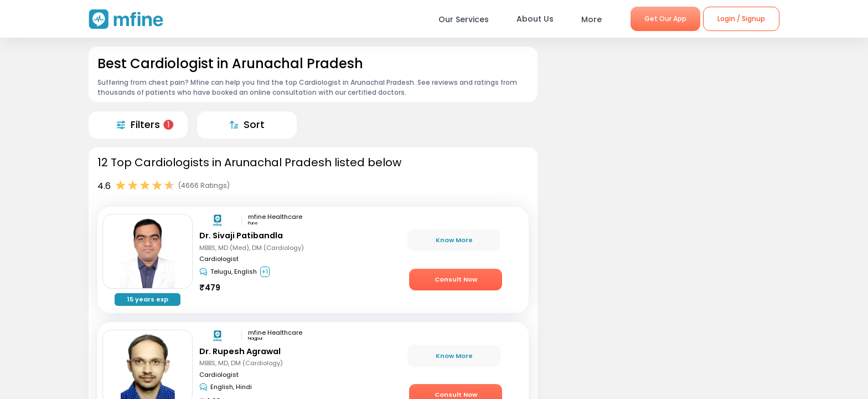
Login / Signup (741, 19)
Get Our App (665, 19)
